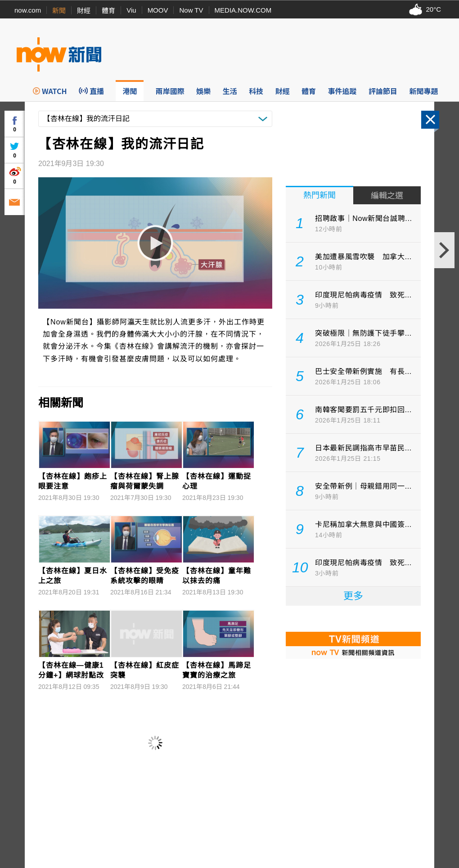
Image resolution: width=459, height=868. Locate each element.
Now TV (191, 10)
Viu (131, 10)
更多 (353, 596)
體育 (108, 11)
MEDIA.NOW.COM (243, 10)
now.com (28, 10)
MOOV (158, 10)
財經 (84, 11)
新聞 (59, 11)
